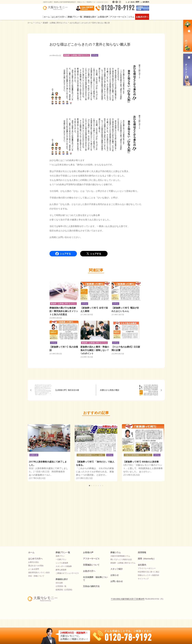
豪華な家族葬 (61, 570)
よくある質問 (34, 569)
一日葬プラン (61, 559)
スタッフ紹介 (117, 569)
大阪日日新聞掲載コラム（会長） (91, 455)
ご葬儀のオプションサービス (67, 573)
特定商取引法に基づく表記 (149, 572)
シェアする (63, 254)
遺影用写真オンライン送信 (39, 572)
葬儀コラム (116, 552)
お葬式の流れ (34, 562)
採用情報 (142, 552)
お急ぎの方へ (142, 17)
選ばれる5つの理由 (36, 566)
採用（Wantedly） (147, 559)
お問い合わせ (117, 581)
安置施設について (91, 565)
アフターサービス (118, 17)
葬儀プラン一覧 (75, 17)
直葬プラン (60, 556)
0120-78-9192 (115, 8)
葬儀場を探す (90, 17)
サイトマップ (143, 579)
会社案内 (146, 2)
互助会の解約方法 (91, 586)
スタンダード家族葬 (64, 566)
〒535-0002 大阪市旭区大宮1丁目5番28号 (128, 611)
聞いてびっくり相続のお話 (121, 559)
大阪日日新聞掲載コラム (120, 556)
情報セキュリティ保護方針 (149, 575)
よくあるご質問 (133, 2)
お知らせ (34, 455)
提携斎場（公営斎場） (65, 590)
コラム (131, 17)
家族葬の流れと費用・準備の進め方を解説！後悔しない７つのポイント (95, 350)
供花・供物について (36, 576)
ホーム (47, 17)
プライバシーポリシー (147, 568)
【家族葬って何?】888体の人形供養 (141, 462)
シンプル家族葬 (62, 563)
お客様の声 (103, 17)
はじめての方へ (59, 17)
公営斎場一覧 (61, 586)
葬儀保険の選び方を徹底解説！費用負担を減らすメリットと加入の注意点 (64, 311)
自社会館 (59, 583)
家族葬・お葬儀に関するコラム (77, 55)
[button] (89, 486)
